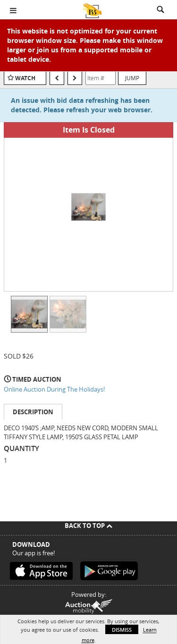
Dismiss (122, 630)
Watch (25, 78)
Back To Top (88, 526)
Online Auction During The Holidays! (54, 389)
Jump (132, 78)
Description (33, 412)
